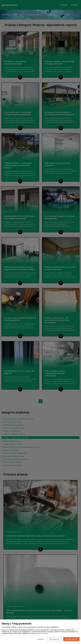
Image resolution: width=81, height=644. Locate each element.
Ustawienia (41, 639)
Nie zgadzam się (55, 639)
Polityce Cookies (42, 633)
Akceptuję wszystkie (71, 639)
